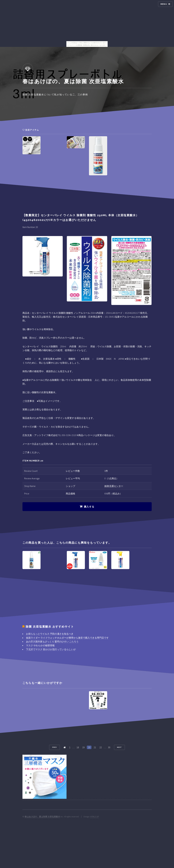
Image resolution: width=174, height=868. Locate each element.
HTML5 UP (95, 817)
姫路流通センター (114, 486)
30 (109, 747)
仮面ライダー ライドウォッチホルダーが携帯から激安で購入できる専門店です (67, 638)
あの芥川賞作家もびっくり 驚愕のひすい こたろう (52, 642)
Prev (54, 747)
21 (95, 747)
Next (119, 747)
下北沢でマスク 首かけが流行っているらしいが (51, 649)
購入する (89, 507)
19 (83, 747)
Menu (164, 4)
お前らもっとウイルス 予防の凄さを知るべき (50, 634)
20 (89, 747)
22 (101, 747)
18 (78, 747)
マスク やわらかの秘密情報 (40, 645)
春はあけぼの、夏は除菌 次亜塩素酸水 (42, 817)
